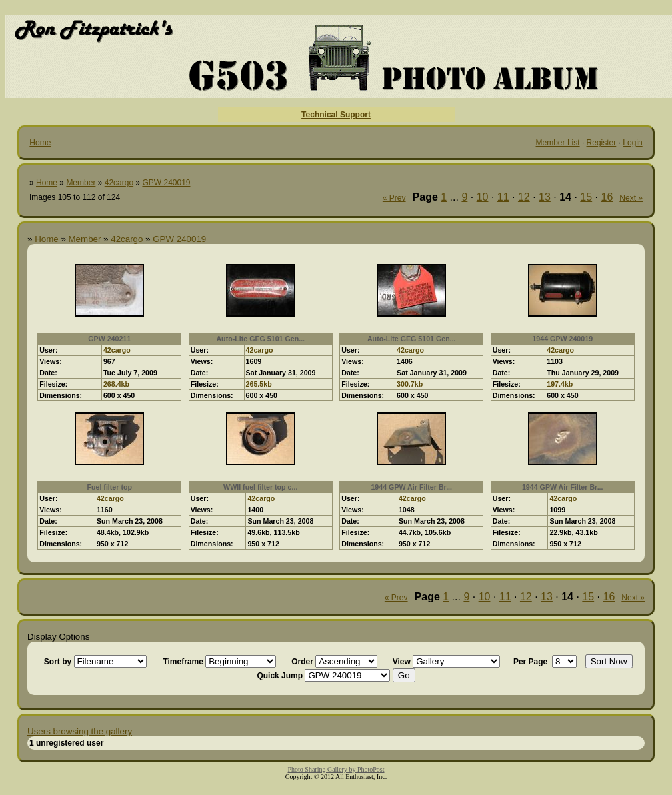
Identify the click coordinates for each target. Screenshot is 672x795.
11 (503, 197)
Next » (631, 198)
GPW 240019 (166, 183)
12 (524, 197)
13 (545, 197)
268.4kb (116, 384)
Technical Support (336, 115)
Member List (558, 143)
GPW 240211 (109, 339)
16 (607, 197)
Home (40, 143)
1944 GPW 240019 (562, 339)
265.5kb (259, 384)
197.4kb (560, 384)
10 (483, 197)
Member (81, 183)
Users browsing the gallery (80, 731)
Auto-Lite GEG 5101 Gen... (260, 339)
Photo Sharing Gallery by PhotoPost (336, 769)
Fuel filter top (109, 487)
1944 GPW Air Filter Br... (411, 487)
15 (586, 197)
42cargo (119, 183)
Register (602, 143)
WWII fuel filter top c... (260, 487)
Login (632, 143)
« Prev (394, 198)
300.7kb (410, 384)
